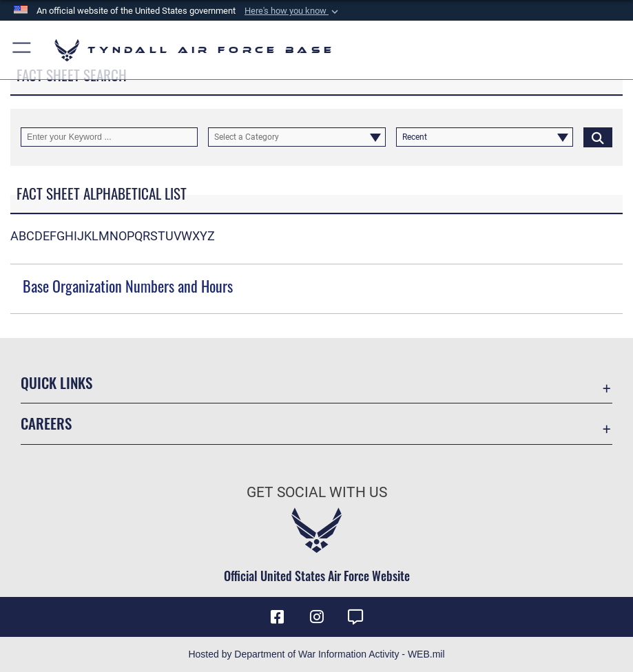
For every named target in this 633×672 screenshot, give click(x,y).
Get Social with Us (317, 492)
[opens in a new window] (355, 617)
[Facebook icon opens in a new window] (278, 617)
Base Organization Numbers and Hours (128, 286)
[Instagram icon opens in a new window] (317, 617)
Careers (46, 423)
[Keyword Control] (109, 137)
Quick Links (56, 382)
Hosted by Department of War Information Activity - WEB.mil (316, 654)
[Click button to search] (598, 137)
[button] (293, 11)
